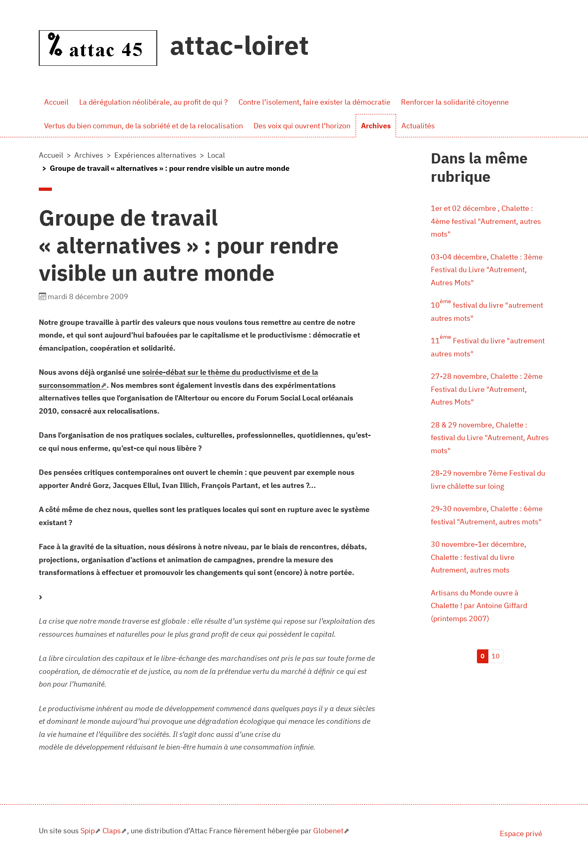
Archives (376, 126)
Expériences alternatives (155, 155)
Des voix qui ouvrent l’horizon (302, 126)
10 (496, 656)
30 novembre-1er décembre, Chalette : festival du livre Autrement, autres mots (479, 557)
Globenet (328, 831)
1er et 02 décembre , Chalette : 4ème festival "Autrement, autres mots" (486, 221)
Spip (88, 831)
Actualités (418, 126)
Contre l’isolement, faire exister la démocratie (314, 102)
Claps (112, 831)
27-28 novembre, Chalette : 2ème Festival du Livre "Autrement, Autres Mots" (487, 389)
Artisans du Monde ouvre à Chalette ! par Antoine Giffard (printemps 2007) (479, 606)
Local (216, 155)
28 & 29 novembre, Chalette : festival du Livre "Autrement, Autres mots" (490, 438)
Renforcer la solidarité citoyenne (455, 102)
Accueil (56, 102)
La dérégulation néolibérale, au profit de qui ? (154, 102)
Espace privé (521, 833)
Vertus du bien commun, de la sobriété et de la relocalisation (144, 126)
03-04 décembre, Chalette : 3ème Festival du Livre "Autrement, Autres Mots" (487, 270)
